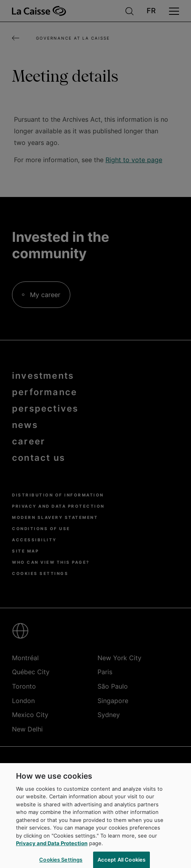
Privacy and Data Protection (52, 848)
